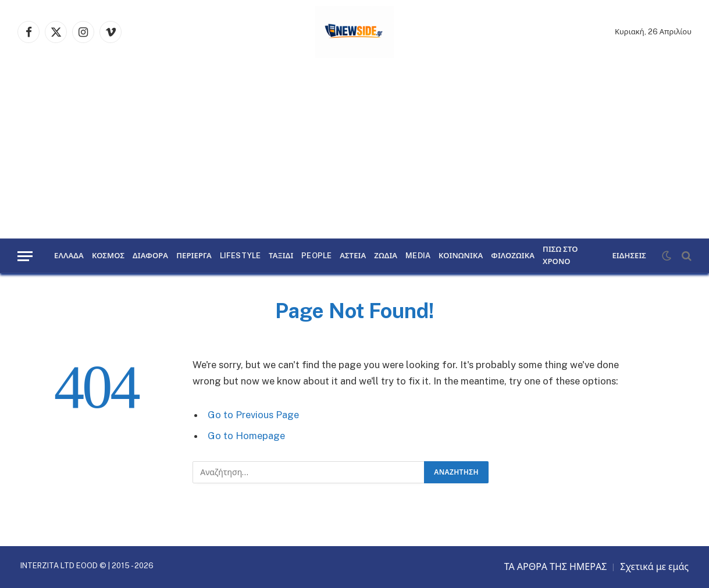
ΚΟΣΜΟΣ (108, 256)
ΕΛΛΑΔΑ (69, 256)
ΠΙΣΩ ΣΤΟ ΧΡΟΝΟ (560, 256)
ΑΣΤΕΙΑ (353, 256)
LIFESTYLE (240, 256)
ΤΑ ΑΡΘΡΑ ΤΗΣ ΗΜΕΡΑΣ (556, 567)
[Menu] (25, 256)
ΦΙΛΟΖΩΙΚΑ (513, 256)
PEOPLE (316, 256)
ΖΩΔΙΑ (386, 256)
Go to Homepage (246, 436)
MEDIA (418, 256)
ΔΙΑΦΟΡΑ (150, 256)
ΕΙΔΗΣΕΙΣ (629, 256)
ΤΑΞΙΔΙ (281, 256)
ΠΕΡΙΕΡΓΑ (194, 256)
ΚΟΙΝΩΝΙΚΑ (461, 256)
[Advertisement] (355, 151)
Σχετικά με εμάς (654, 567)
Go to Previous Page (253, 415)
